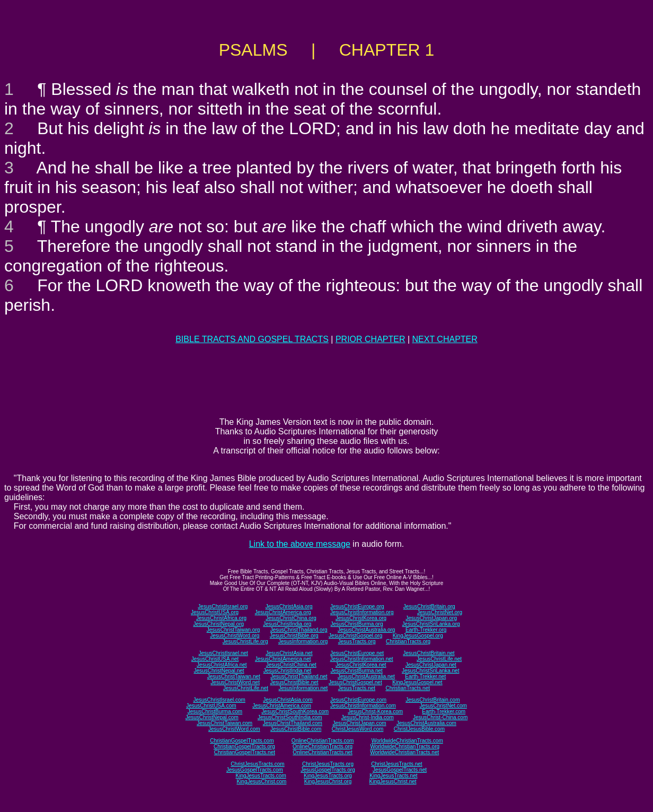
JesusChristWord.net (235, 682)
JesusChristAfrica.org (221, 618)
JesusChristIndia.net (288, 671)
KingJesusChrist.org (328, 782)
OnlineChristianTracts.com (323, 741)
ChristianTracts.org (408, 641)
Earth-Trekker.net (425, 676)
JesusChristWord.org (235, 636)
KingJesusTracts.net (393, 776)
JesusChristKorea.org (361, 618)
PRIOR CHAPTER (370, 339)
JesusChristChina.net (291, 665)
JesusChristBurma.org (357, 624)
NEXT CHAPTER (445, 339)
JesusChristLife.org (245, 641)
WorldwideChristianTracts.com (407, 741)
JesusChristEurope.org (357, 606)
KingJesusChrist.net (393, 782)
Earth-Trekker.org (426, 630)
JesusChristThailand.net (299, 676)
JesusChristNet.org (440, 612)
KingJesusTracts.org (328, 776)
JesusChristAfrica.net (222, 665)
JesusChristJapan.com (359, 723)
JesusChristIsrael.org (223, 606)
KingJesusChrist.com (261, 782)
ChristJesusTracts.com (257, 764)
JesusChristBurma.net (357, 671)
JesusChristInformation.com (363, 706)
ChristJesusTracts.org (328, 764)
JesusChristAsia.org (289, 606)
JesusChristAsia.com (288, 700)
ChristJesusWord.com (358, 729)
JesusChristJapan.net (431, 665)
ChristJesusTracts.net (396, 764)
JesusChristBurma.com (215, 711)
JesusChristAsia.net (289, 653)
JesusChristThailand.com (293, 723)
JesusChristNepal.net (219, 671)
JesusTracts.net (357, 688)
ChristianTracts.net (408, 688)
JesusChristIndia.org (287, 624)
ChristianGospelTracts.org (244, 746)
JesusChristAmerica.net (283, 659)
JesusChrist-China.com (440, 717)
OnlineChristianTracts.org (323, 746)
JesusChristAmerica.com (282, 706)
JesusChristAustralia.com (426, 723)
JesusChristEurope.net (357, 653)
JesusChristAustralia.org (366, 630)
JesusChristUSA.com (211, 706)
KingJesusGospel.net (417, 682)
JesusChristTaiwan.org (233, 630)
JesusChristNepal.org (218, 624)
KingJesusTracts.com (261, 776)
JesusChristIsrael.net (223, 653)
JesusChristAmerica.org (283, 612)
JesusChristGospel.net (355, 682)
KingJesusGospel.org (418, 636)
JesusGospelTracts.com (255, 770)
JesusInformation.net (303, 688)
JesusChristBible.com (296, 729)
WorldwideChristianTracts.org (405, 746)
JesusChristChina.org (291, 618)
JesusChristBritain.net (429, 653)
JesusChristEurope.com (358, 700)
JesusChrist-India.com (368, 717)
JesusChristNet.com (443, 706)
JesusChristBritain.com (433, 700)
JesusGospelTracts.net (400, 770)
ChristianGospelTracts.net (245, 752)
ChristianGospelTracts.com (242, 741)
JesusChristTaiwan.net (234, 676)
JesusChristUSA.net (215, 659)
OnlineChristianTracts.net (322, 752)
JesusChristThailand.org (299, 630)
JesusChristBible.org (294, 636)
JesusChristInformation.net (362, 659)
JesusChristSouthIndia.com (290, 717)
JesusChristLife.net (439, 659)
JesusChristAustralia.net (366, 676)
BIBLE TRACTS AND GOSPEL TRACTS (252, 339)
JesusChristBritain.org (429, 606)
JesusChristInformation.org (362, 612)
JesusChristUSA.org (215, 612)
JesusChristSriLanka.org (431, 624)
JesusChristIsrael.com (219, 700)
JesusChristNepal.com (212, 717)
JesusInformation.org (303, 641)
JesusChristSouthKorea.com (295, 711)
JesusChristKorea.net (361, 665)
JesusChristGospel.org (355, 636)
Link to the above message (300, 544)
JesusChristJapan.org (431, 618)
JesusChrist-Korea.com (375, 711)
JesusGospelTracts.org (328, 770)
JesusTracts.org (357, 641)
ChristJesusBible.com (419, 729)
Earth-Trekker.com (444, 711)
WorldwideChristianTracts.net (404, 752)
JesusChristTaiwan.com (224, 723)
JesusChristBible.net (294, 682)
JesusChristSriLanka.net (430, 671)
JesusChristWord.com (234, 729)
